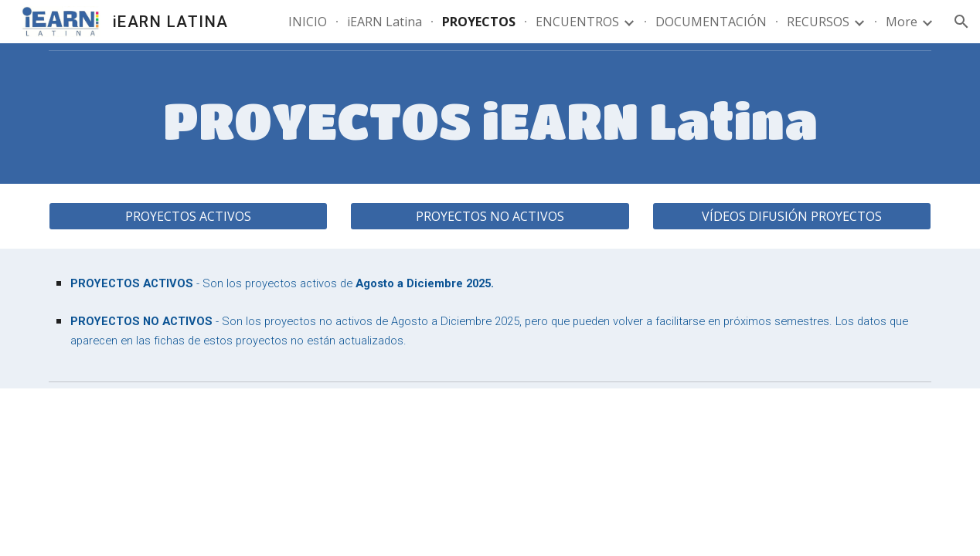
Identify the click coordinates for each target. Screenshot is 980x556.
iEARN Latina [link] (385, 22)
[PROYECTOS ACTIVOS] (188, 216)
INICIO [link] (308, 22)
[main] (490, 120)
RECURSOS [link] (818, 22)
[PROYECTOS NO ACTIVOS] (490, 216)
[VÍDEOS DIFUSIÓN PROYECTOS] (792, 216)
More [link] (902, 22)
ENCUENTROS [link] (577, 22)
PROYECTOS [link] (479, 22)
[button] (961, 22)
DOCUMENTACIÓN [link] (711, 22)
